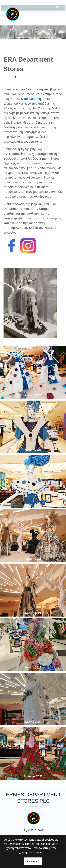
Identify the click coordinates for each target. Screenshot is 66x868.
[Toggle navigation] (57, 8)
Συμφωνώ (33, 861)
